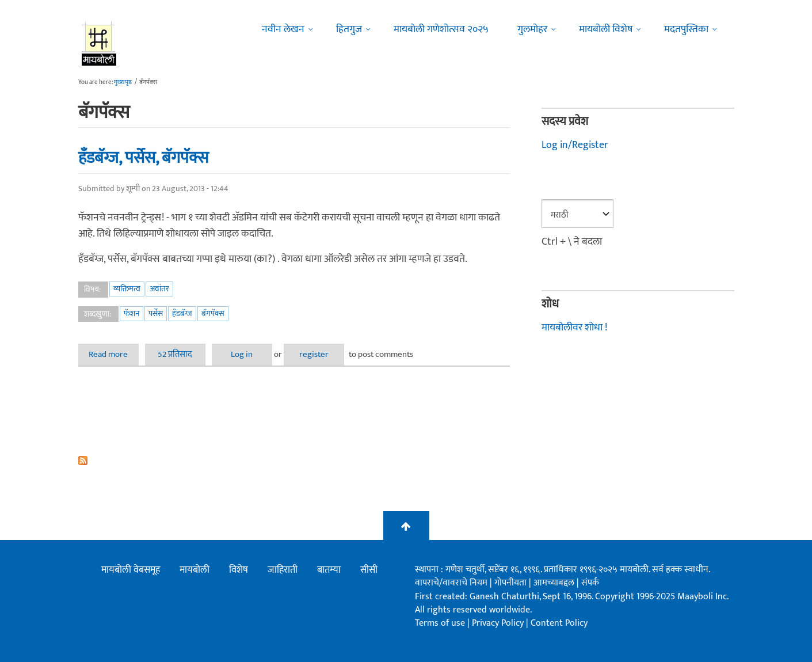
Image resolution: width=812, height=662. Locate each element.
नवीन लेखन (283, 29)
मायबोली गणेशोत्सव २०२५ (441, 29)
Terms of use (440, 623)
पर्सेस (156, 313)
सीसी (369, 570)
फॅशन (131, 313)
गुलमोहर (532, 29)
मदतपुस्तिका (686, 29)
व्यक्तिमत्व (127, 289)
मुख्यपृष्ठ (123, 82)
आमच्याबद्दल (555, 583)
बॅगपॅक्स (213, 313)
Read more (114, 354)
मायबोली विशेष (606, 29)
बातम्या (329, 570)
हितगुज (349, 29)
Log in (242, 354)
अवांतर (159, 289)
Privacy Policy (499, 623)
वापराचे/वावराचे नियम (451, 583)
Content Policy (559, 623)
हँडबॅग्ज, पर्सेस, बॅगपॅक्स (144, 158)
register (314, 354)
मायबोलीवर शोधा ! (574, 328)
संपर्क (590, 583)
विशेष (239, 570)
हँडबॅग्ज (182, 313)
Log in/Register (575, 145)
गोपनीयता (512, 583)
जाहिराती (283, 570)
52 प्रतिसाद (175, 354)
